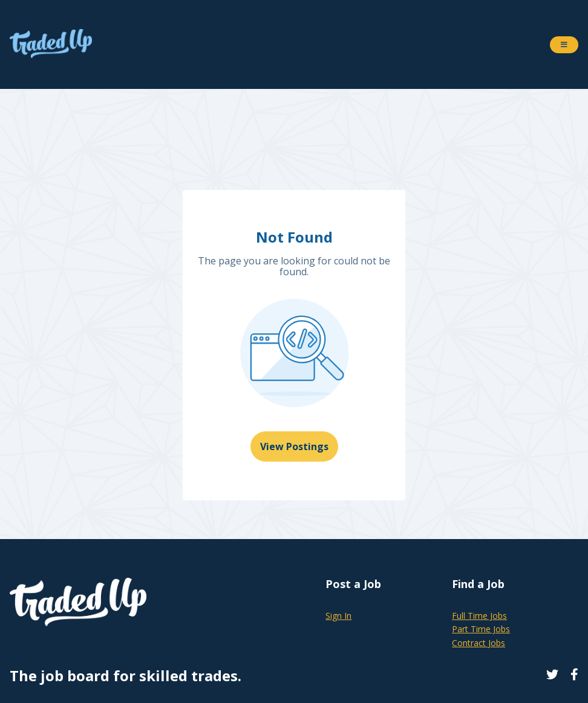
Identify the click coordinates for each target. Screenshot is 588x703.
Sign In (338, 616)
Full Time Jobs (479, 616)
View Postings (294, 446)
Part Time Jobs (481, 629)
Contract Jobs (479, 643)
